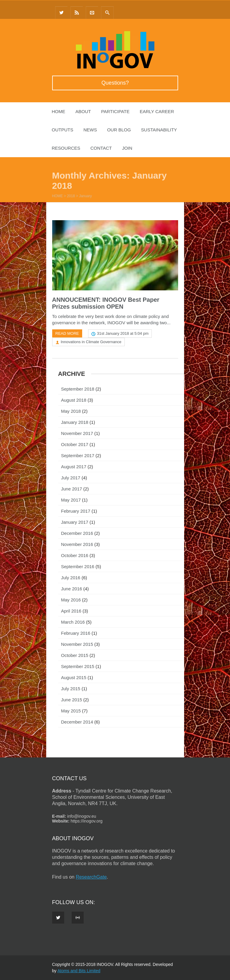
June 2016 (72, 589)
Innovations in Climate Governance (91, 342)
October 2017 (75, 444)
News (90, 130)
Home (59, 111)
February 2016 (76, 633)
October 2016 (75, 555)
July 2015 (71, 689)
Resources (66, 148)
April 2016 (71, 611)
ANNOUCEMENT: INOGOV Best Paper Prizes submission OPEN (106, 303)
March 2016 (73, 622)
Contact (101, 148)
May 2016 (71, 600)
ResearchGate (91, 877)
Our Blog (119, 130)
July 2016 (71, 578)
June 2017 (72, 489)
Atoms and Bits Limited (79, 971)
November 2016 (77, 544)
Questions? (115, 83)
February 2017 (76, 511)
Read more (67, 333)
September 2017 (78, 456)
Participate (115, 111)
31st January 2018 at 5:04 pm (123, 333)
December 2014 (77, 722)
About (83, 111)
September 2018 (78, 389)
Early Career (157, 111)
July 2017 (71, 478)
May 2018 (71, 411)
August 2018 (74, 400)
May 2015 (71, 711)
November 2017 (77, 433)
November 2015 (77, 644)
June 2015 (72, 700)
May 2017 (71, 500)
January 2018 (75, 422)
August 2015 (74, 677)
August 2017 (74, 467)
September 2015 (78, 666)
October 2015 (75, 655)
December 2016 (77, 533)
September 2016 (78, 566)
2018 (71, 196)
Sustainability (159, 130)
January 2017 (75, 522)
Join (127, 148)
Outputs (63, 130)
